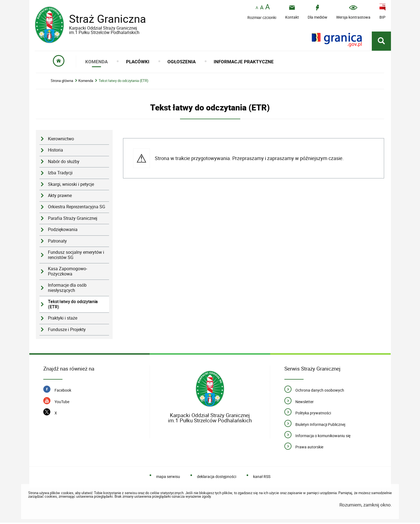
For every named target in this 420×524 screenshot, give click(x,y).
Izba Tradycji (60, 174)
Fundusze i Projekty (67, 331)
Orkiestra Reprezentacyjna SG (77, 208)
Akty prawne (60, 197)
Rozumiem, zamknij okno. (366, 506)
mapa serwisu (168, 478)
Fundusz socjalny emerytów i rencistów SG (76, 256)
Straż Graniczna (103, 23)
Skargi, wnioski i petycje (71, 185)
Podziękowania (63, 231)
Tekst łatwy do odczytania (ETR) (124, 82)
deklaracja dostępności (217, 478)
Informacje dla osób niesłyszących (67, 289)
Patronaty (57, 242)
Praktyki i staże (63, 319)
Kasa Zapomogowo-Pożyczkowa (68, 273)
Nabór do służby (64, 163)
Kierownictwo (61, 140)
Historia (55, 151)
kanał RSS (262, 478)
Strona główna (62, 82)
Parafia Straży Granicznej (73, 219)
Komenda (86, 82)
